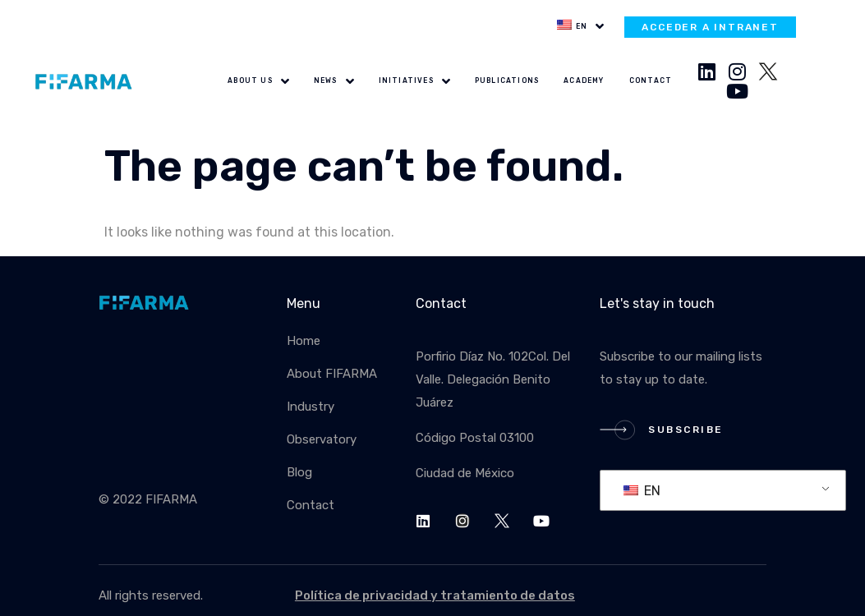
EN (642, 491)
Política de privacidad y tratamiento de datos (435, 595)
